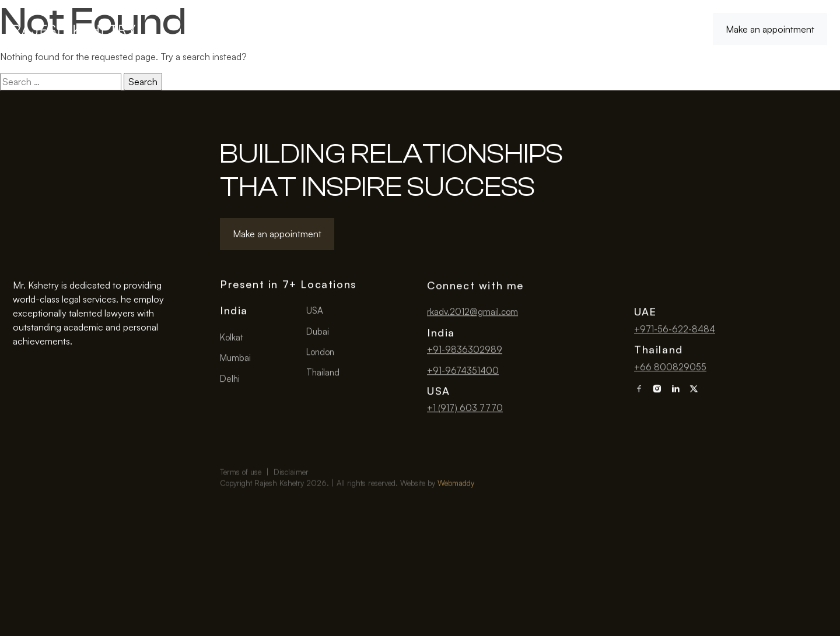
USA (315, 312)
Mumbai (235, 359)
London (320, 353)
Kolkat (232, 338)
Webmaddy (456, 498)
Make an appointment (770, 29)
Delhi (230, 380)
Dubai (318, 333)
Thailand (323, 373)
